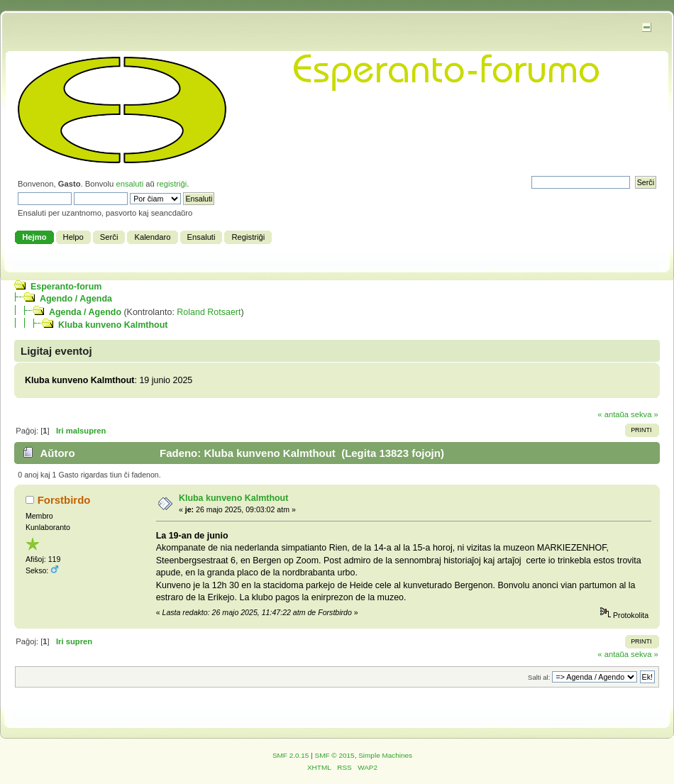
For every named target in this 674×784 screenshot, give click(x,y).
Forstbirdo (64, 500)
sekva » (645, 414)
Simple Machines (385, 755)
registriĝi (172, 184)
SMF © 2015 (335, 755)
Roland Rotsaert (209, 312)
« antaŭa (613, 414)
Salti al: (539, 677)
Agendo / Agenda (76, 299)
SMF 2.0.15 (291, 755)
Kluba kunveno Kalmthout (113, 325)
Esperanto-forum (66, 287)
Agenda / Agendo (85, 312)
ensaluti (129, 184)
